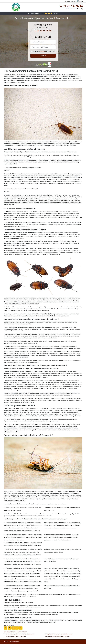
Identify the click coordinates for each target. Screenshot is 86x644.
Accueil (6, 642)
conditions (43, 51)
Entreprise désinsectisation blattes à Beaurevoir (59, 634)
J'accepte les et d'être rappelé (44, 51)
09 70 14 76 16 (71, 6)
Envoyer (43, 56)
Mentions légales (15, 642)
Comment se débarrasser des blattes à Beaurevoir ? (20, 634)
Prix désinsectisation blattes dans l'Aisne (15, 632)
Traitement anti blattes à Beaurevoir (16, 637)
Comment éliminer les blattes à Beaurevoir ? (58, 637)
